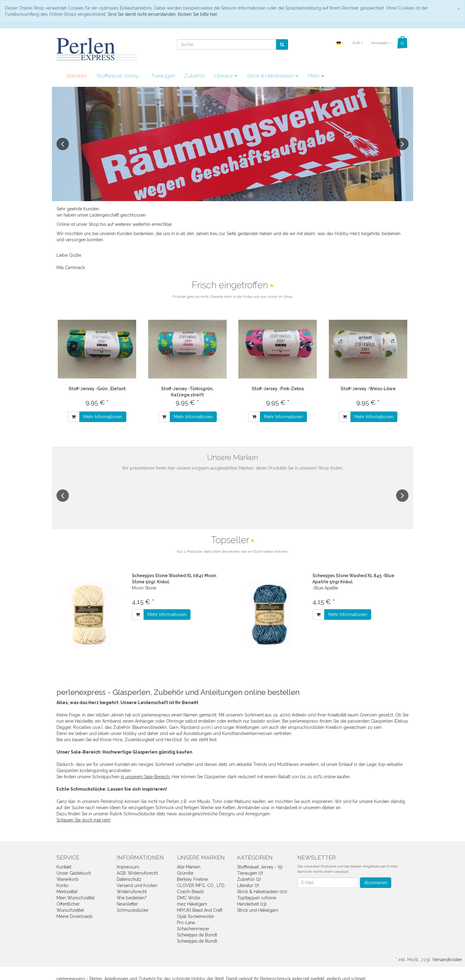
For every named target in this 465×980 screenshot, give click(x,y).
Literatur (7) (248, 885)
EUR (358, 43)
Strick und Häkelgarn (258, 910)
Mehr (316, 76)
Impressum (128, 867)
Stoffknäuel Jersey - (119, 76)
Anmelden (381, 43)
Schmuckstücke (132, 910)
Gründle (185, 873)
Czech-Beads (191, 892)
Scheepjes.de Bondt (197, 935)
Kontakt (64, 867)
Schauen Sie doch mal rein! (84, 820)
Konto (63, 885)
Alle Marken (189, 867)
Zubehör (195, 76)
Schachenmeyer (193, 929)
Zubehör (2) (249, 879)
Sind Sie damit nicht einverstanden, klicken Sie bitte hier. (163, 14)
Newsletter (127, 904)
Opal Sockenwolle (195, 916)
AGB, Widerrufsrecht (137, 873)
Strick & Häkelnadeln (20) (262, 892)
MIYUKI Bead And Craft (200, 910)
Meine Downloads (75, 916)
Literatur (226, 76)
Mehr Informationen (103, 417)
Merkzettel (67, 892)
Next (402, 144)
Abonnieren (376, 883)
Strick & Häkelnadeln (273, 76)
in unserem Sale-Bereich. (146, 777)
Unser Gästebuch (74, 873)
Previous (63, 144)
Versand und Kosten (137, 885)
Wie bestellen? (132, 898)
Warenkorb (68, 879)
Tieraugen (163, 76)
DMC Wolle (189, 898)
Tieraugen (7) (250, 873)
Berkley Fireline (192, 879)
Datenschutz (129, 879)
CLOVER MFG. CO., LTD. (201, 885)
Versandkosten (447, 960)
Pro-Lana (186, 923)
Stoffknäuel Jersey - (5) (260, 867)
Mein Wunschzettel (76, 898)
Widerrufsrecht (132, 892)
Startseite (76, 76)
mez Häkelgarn (192, 904)
